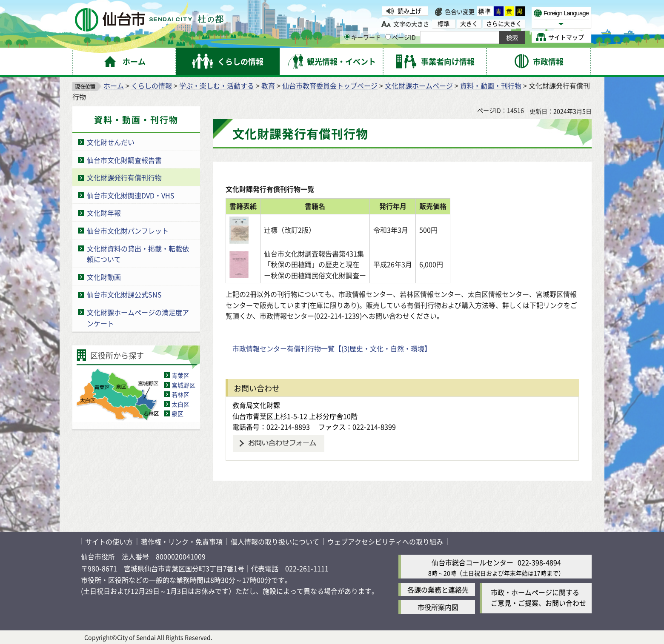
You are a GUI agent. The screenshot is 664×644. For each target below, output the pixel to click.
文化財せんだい (111, 142)
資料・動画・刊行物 (491, 85)
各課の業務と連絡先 (438, 590)
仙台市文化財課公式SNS (124, 294)
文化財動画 (104, 277)
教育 (268, 85)
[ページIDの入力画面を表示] (388, 37)
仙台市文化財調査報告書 (124, 160)
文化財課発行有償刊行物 (124, 177)
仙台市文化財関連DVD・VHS (131, 195)
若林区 (180, 394)
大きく (469, 24)
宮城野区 (183, 385)
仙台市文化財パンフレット (128, 231)
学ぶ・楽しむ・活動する (217, 85)
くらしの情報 (152, 85)
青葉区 (180, 375)
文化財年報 (104, 213)
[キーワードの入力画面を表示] (347, 37)
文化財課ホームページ (419, 85)
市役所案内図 (438, 607)
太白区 (180, 404)
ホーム (114, 85)
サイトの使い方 (109, 541)
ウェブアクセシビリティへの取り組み (385, 541)
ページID (401, 37)
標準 (485, 11)
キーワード (363, 37)
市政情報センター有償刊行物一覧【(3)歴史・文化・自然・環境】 (332, 348)
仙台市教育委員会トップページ (330, 85)
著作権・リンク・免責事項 (182, 541)
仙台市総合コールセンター (472, 562)
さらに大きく (504, 24)
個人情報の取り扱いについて (275, 541)
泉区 (177, 413)
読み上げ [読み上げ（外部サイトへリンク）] (409, 11)
